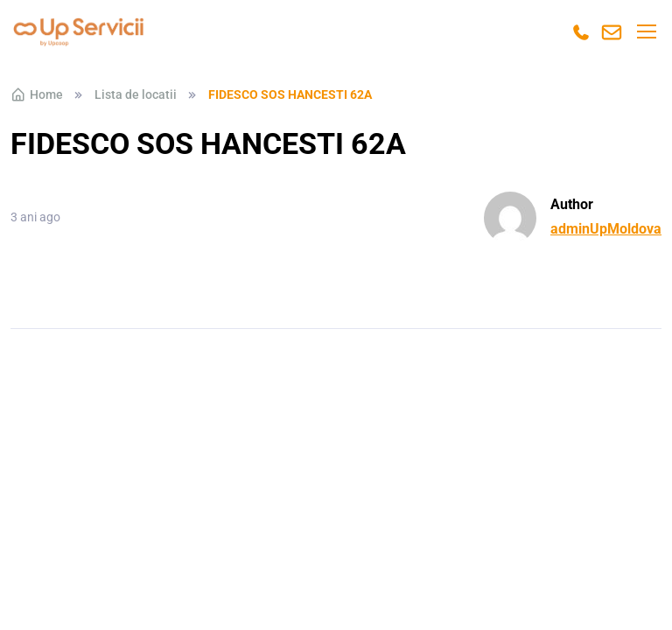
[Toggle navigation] (646, 31)
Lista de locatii (136, 94)
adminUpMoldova (606, 229)
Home (37, 94)
